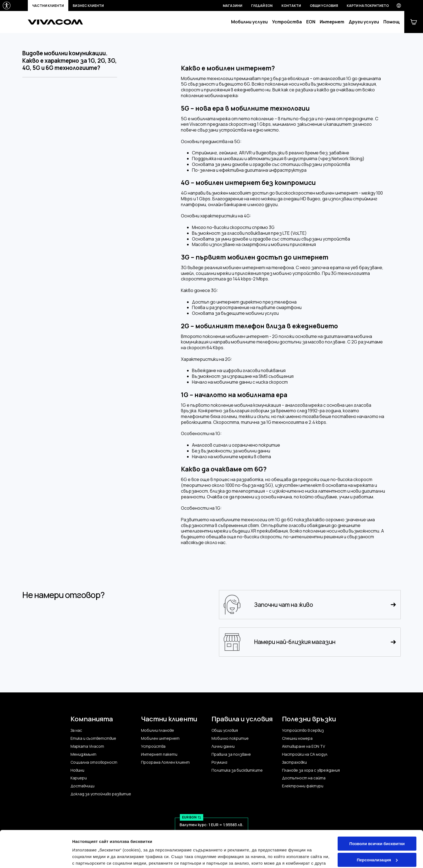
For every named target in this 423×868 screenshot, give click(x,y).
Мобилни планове (158, 730)
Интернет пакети (159, 754)
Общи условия (324, 6)
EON (311, 22)
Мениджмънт (83, 754)
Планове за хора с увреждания (311, 770)
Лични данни (223, 746)
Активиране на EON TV (303, 746)
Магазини (233, 6)
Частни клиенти (48, 6)
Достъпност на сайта (304, 778)
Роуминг (219, 762)
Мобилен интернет (160, 738)
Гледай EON (262, 6)
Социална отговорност (94, 762)
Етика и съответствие (93, 738)
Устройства (287, 22)
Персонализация (377, 825)
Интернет (332, 22)
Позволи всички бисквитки (377, 809)
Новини (77, 770)
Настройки (83, 857)
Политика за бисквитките (237, 770)
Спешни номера (297, 738)
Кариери (79, 778)
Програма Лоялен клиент (165, 762)
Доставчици (82, 786)
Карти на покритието (368, 6)
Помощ (392, 22)
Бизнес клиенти (88, 6)
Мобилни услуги (249, 22)
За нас (76, 730)
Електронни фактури (303, 786)
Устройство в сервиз (303, 730)
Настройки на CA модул (305, 754)
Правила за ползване (231, 754)
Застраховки (294, 762)
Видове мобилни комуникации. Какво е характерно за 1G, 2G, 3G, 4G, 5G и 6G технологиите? (70, 61)
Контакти (291, 6)
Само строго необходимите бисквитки (377, 844)
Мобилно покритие (230, 738)
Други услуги (364, 22)
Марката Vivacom (87, 746)
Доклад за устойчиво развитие (101, 794)
